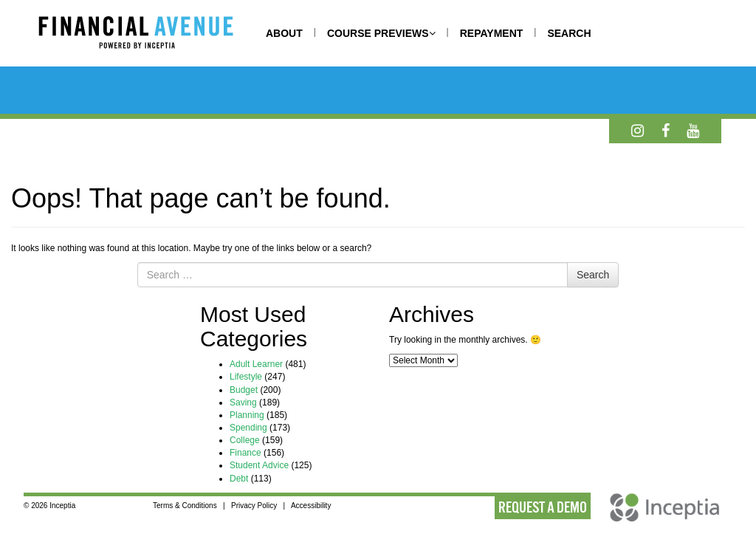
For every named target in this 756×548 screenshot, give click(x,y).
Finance (245, 453)
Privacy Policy (254, 506)
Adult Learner (256, 364)
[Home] (150, 35)
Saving (243, 403)
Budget (244, 390)
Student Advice (259, 465)
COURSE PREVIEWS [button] (381, 33)
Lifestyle (246, 377)
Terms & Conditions (185, 506)
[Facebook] (666, 131)
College (245, 440)
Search (593, 275)
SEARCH (569, 33)
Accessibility (311, 506)
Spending (248, 428)
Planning (247, 415)
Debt (239, 479)
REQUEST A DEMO (543, 507)
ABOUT (284, 33)
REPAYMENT (492, 33)
